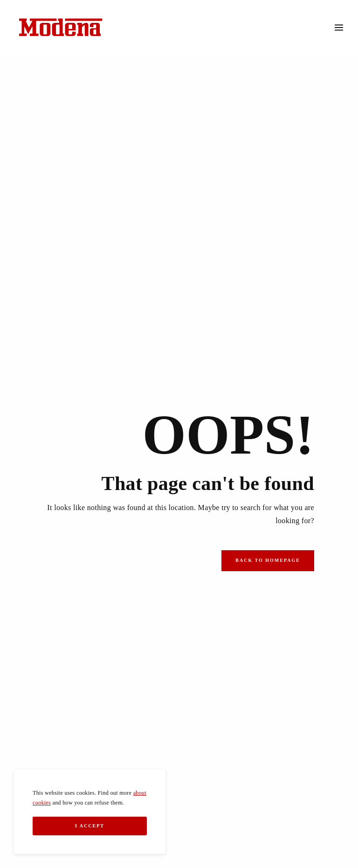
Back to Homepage (268, 560)
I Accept (90, 826)
